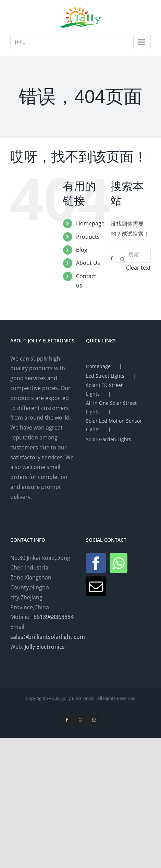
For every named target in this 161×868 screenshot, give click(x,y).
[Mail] (96, 586)
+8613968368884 (52, 617)
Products (88, 237)
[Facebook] (96, 563)
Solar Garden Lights (109, 439)
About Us (88, 263)
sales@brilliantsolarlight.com (48, 637)
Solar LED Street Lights (104, 389)
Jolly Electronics (45, 647)
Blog (82, 250)
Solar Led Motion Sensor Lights (114, 425)
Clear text (138, 268)
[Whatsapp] (119, 563)
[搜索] (122, 259)
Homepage (90, 223)
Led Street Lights (105, 376)
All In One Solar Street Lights (111, 407)
